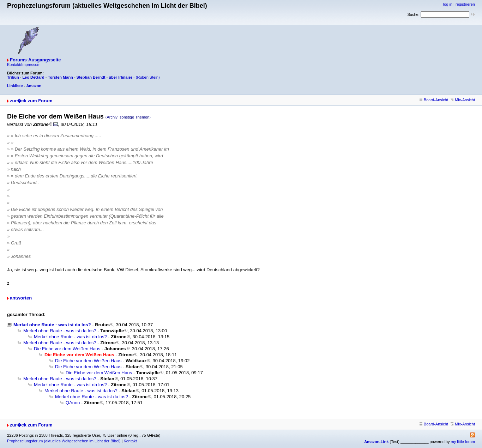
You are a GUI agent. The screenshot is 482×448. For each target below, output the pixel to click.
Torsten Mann (61, 77)
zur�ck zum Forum (31, 101)
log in (448, 4)
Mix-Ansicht (463, 100)
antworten (21, 298)
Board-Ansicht (434, 100)
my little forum (463, 442)
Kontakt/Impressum (24, 65)
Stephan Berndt (91, 77)
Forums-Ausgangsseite (35, 60)
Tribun (13, 77)
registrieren (465, 4)
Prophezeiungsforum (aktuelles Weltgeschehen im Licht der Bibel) (64, 441)
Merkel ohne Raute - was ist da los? (52, 325)
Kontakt (130, 441)
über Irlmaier (120, 77)
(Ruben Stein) (148, 77)
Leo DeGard (33, 77)
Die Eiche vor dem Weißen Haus (67, 349)
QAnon (73, 403)
